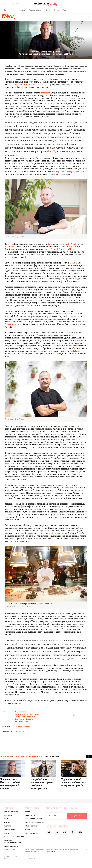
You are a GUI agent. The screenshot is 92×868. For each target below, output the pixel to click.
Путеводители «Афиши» (35, 822)
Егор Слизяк (19, 719)
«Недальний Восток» (25, 85)
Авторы (7, 822)
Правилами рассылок (53, 851)
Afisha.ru (29, 811)
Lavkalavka (75, 351)
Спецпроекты (10, 829)
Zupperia (63, 249)
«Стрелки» (56, 533)
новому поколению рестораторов (68, 172)
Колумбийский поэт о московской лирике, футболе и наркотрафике (43, 775)
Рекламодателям (11, 811)
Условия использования (14, 837)
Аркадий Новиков (29, 717)
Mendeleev (9, 247)
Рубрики (7, 826)
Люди (40, 25)
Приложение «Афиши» (34, 819)
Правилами (31, 859)
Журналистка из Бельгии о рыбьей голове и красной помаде (13, 775)
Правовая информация (13, 846)
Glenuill (51, 152)
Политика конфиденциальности (13, 841)
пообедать (45, 93)
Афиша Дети (30, 815)
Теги (6, 819)
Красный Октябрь (21, 714)
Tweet (75, 715)
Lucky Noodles (72, 244)
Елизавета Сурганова (22, 726)
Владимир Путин (21, 712)
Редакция (8, 815)
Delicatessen (10, 324)
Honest (72, 249)
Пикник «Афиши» (32, 833)
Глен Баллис (35, 714)
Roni (49, 244)
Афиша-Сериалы (32, 826)
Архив (7, 833)
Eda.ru (28, 829)
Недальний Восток (21, 721)
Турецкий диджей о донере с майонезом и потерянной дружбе (74, 773)
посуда (69, 298)
